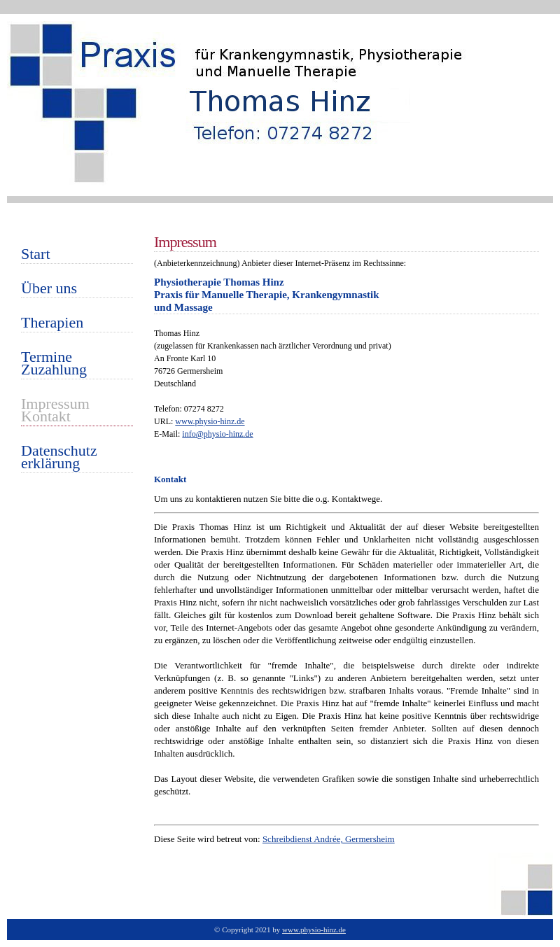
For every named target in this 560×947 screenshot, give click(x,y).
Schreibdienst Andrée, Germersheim (329, 839)
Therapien (52, 324)
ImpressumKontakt (55, 411)
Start (36, 255)
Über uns (49, 289)
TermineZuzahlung (54, 364)
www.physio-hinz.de (210, 421)
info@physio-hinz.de (217, 434)
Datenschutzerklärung (59, 458)
